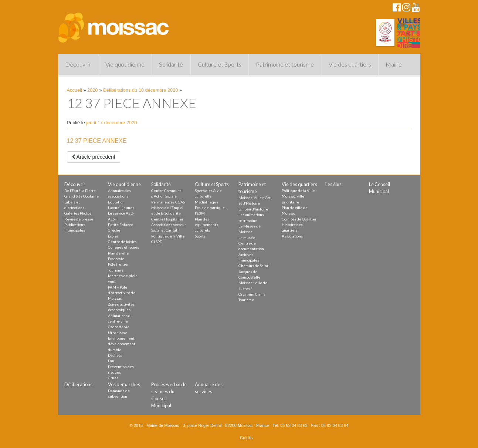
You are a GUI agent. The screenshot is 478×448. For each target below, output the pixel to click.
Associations (292, 236)
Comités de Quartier (299, 219)
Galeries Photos (78, 213)
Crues (113, 378)
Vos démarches (124, 384)
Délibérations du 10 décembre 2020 (141, 90)
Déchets (115, 355)
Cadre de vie (119, 327)
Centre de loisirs (122, 242)
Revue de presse (79, 219)
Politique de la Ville (168, 236)
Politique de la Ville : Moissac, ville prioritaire (299, 196)
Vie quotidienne (125, 64)
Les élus (333, 184)
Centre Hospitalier (167, 219)
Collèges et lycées (123, 247)
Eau (111, 361)
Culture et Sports (220, 64)
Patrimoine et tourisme (285, 64)
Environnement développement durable (122, 344)
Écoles (113, 236)
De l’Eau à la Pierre (80, 191)
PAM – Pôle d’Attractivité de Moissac (122, 293)
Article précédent (94, 157)
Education (116, 202)
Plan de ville (118, 253)
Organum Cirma (252, 294)
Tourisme (116, 270)
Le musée (247, 238)
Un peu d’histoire (253, 209)
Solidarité (171, 64)
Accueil (74, 90)
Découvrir (78, 64)
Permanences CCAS (168, 202)
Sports (200, 236)
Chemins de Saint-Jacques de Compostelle (254, 271)
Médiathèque (207, 202)
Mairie (394, 64)
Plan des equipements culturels (206, 225)
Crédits (246, 438)
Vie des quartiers (350, 64)
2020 (92, 90)
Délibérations (78, 384)
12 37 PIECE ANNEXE (97, 141)
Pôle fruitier (118, 264)
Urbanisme (118, 333)
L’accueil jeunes (121, 208)
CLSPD (157, 242)
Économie (116, 259)
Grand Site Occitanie (82, 196)
